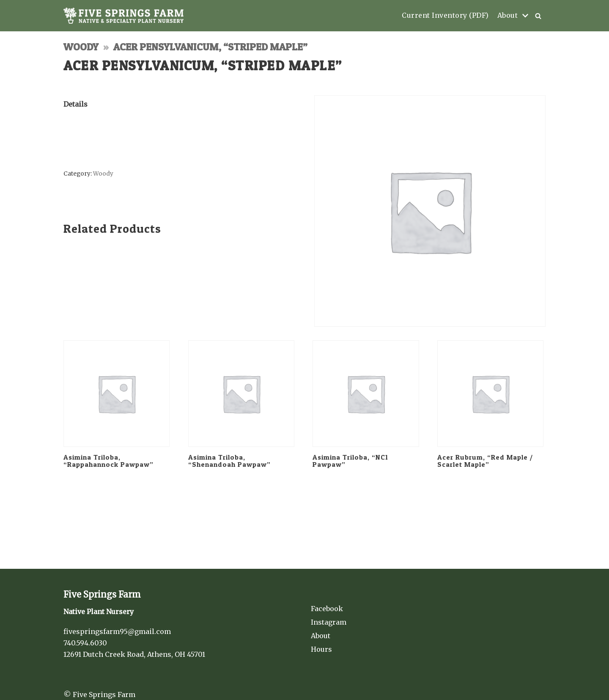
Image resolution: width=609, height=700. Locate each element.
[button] (538, 16)
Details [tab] (75, 104)
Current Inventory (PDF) (445, 15)
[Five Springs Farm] (123, 16)
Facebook (327, 609)
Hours (321, 649)
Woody (81, 47)
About (321, 636)
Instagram (329, 622)
